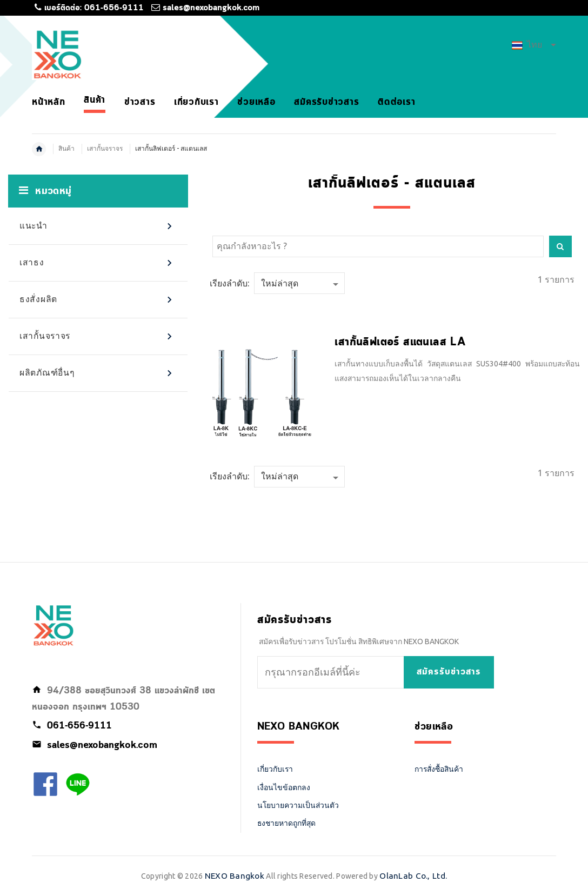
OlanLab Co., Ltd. (413, 876)
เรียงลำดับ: (229, 283)
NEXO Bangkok (235, 876)
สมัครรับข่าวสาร (449, 672)
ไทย (534, 44)
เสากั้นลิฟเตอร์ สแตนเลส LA (400, 342)
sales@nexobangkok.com (211, 8)
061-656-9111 (114, 8)
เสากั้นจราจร (105, 148)
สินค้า (66, 148)
